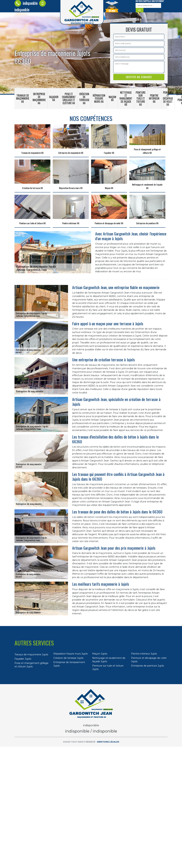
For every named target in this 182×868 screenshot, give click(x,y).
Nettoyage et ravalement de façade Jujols (109, 660)
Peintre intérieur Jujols (144, 654)
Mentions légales (108, 742)
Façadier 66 (54, 98)
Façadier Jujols (23, 659)
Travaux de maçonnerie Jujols (31, 654)
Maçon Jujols (100, 654)
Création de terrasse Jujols (68, 658)
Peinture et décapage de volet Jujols (149, 660)
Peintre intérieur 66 (154, 98)
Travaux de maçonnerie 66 (23, 98)
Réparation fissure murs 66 (99, 98)
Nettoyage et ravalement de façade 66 (126, 99)
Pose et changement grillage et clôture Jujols (31, 665)
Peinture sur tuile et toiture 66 (141, 99)
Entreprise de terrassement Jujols (69, 664)
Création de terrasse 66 (84, 99)
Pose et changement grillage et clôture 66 (69, 99)
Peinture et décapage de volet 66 (168, 99)
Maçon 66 (112, 98)
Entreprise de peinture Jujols (147, 666)
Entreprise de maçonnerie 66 (39, 99)
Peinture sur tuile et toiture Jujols (108, 667)
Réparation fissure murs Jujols (70, 654)
